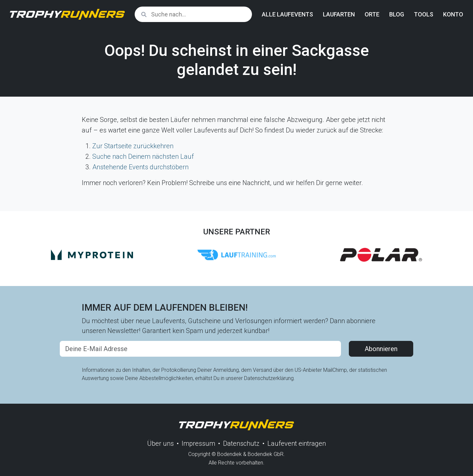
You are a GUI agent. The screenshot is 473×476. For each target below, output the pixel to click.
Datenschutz (241, 443)
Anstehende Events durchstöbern (140, 167)
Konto (453, 14)
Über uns (160, 443)
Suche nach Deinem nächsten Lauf (143, 156)
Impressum (198, 443)
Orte (372, 14)
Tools (424, 14)
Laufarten (339, 14)
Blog (397, 14)
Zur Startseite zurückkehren (133, 146)
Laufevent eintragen (297, 443)
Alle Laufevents (287, 14)
